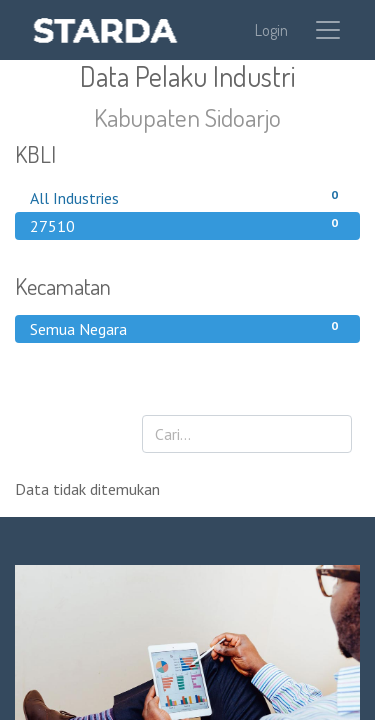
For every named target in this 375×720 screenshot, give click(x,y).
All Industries (187, 197)
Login (271, 30)
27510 (187, 225)
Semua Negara (187, 328)
